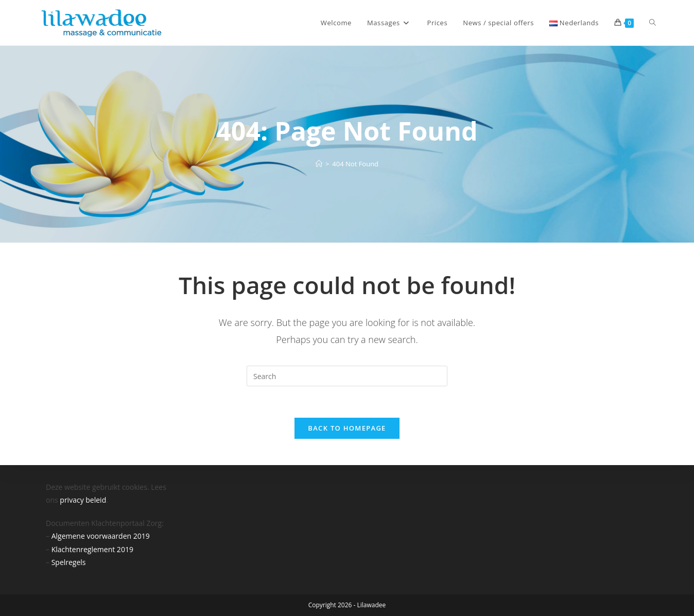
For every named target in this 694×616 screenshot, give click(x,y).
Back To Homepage (347, 428)
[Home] (319, 164)
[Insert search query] (347, 376)
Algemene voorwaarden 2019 (101, 536)
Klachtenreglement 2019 (92, 549)
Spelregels (69, 562)
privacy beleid (83, 500)
